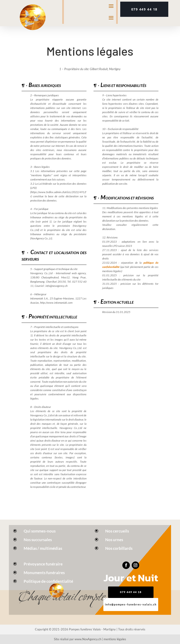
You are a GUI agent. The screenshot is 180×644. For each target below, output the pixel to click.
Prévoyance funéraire (43, 564)
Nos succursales (38, 540)
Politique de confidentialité (48, 581)
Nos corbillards (119, 548)
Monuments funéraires (44, 573)
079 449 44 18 (144, 9)
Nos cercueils (117, 531)
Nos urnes (114, 540)
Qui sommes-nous (40, 531)
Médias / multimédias (43, 548)
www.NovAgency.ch (88, 639)
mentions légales (115, 639)
